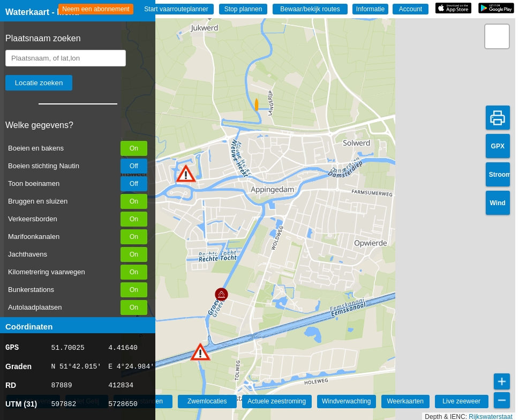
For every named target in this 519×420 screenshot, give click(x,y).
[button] (186, 173)
